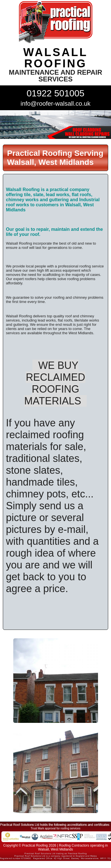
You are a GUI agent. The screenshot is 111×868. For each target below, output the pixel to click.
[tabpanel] (56, 125)
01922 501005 (56, 93)
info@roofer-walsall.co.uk (56, 104)
